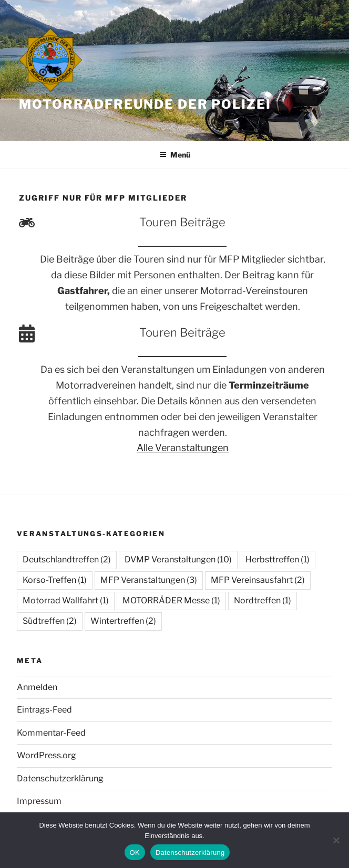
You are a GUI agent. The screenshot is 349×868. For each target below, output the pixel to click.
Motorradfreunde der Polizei (145, 104)
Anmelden (37, 687)
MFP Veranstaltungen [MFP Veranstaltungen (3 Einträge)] (149, 580)
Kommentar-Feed (51, 733)
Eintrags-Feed (44, 710)
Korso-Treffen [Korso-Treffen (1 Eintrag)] (55, 580)
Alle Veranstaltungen (183, 448)
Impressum (39, 801)
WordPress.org (47, 755)
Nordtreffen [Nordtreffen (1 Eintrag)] (263, 600)
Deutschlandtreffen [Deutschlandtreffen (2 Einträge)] (67, 560)
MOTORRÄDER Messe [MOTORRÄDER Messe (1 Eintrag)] (171, 600)
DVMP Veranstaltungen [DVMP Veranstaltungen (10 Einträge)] (178, 560)
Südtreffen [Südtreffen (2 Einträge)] (50, 621)
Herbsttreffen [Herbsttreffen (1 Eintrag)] (278, 560)
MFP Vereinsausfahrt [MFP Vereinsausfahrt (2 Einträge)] (258, 580)
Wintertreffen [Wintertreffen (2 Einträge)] (123, 621)
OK (135, 853)
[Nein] (336, 840)
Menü (175, 155)
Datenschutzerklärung (60, 778)
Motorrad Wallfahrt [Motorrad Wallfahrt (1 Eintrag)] (66, 600)
